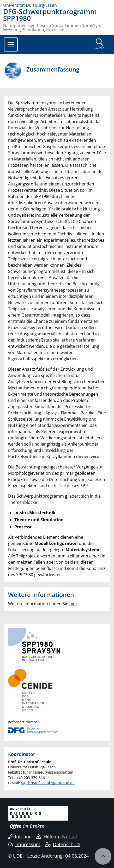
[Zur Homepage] (57, 5)
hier (73, 604)
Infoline (20, 837)
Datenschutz (62, 844)
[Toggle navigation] (11, 44)
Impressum (24, 844)
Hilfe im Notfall (56, 837)
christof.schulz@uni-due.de (50, 783)
